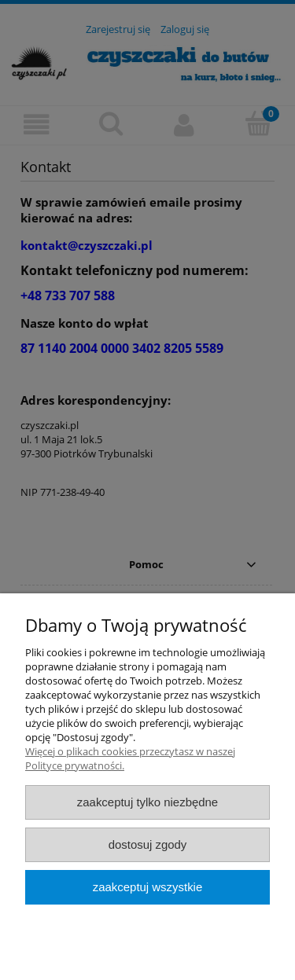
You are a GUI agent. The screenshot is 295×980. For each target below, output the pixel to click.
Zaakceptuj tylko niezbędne (147, 802)
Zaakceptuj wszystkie (147, 887)
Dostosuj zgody (148, 844)
